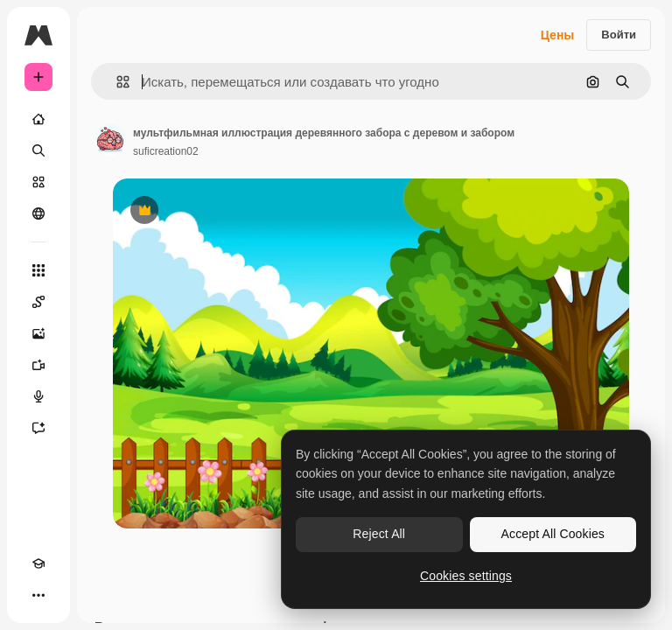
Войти (619, 35)
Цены (558, 35)
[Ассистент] (38, 428)
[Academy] (38, 563)
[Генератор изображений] (38, 333)
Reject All (379, 534)
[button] (116, 82)
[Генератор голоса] (38, 396)
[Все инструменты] (38, 270)
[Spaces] (38, 302)
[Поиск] (38, 150)
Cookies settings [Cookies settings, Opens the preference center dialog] (466, 576)
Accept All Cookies (553, 534)
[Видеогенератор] (38, 365)
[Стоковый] (38, 182)
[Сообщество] (38, 213)
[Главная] (38, 119)
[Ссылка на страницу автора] (110, 140)
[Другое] (38, 595)
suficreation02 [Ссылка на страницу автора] (166, 151)
